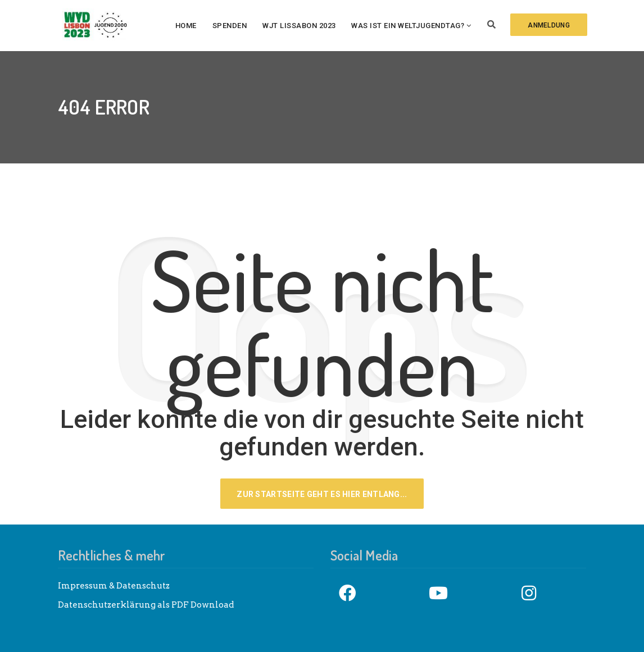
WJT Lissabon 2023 (299, 26)
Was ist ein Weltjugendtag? (408, 26)
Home (186, 26)
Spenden (230, 26)
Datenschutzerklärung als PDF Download (146, 605)
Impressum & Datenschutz (114, 586)
